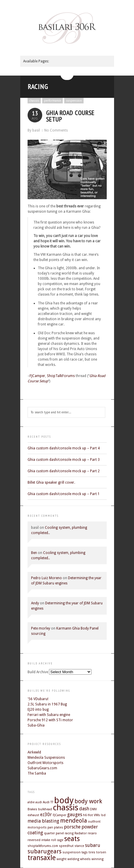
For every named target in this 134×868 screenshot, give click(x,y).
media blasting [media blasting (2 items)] (43, 821)
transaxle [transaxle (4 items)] (42, 858)
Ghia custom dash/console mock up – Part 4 (64, 448)
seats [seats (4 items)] (72, 839)
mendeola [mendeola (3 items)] (74, 821)
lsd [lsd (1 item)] (103, 815)
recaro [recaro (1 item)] (92, 833)
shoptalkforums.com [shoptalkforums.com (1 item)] (43, 846)
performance (52, 101)
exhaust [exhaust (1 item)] (33, 815)
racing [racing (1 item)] (69, 833)
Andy (35, 603)
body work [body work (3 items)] (88, 801)
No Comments (56, 130)
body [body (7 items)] (64, 800)
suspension (74, 101)
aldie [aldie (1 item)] (31, 802)
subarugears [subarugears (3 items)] (45, 851)
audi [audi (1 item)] (39, 802)
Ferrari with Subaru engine (49, 715)
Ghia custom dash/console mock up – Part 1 (64, 494)
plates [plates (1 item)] (58, 827)
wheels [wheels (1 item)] (85, 859)
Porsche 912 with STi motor (50, 720)
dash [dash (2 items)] (84, 809)
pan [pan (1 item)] (50, 827)
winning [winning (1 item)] (97, 859)
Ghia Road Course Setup (70, 116)
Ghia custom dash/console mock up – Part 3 (64, 460)
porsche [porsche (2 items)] (72, 827)
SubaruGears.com (42, 768)
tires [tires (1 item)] (92, 852)
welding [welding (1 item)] (73, 859)
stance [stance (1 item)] (79, 846)
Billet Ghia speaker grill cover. (51, 482)
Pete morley (41, 628)
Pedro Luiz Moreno (46, 578)
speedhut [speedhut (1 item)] (66, 846)
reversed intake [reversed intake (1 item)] (39, 840)
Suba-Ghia (36, 725)
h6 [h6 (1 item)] (85, 815)
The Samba (37, 773)
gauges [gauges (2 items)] (75, 815)
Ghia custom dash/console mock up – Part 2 (64, 471)
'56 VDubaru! (38, 699)
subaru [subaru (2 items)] (93, 845)
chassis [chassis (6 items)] (66, 808)
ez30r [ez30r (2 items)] (46, 815)
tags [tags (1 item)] (85, 852)
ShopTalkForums (61, 376)
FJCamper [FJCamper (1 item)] (60, 815)
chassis (34, 101)
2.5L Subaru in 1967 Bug (47, 704)
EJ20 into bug (38, 710)
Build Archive (38, 672)
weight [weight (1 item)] (62, 859)
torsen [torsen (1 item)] (101, 852)
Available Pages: (36, 61)
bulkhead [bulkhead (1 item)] (45, 809)
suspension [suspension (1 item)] (72, 852)
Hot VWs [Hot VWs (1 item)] (94, 815)
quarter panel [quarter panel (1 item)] (54, 833)
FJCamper (37, 376)
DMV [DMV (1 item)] (93, 809)
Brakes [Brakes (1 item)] (32, 809)
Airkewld (34, 752)
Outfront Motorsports (45, 763)
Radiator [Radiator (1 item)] (81, 833)
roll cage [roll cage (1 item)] (57, 840)
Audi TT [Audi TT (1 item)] (48, 802)
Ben (34, 553)
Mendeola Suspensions (46, 758)
